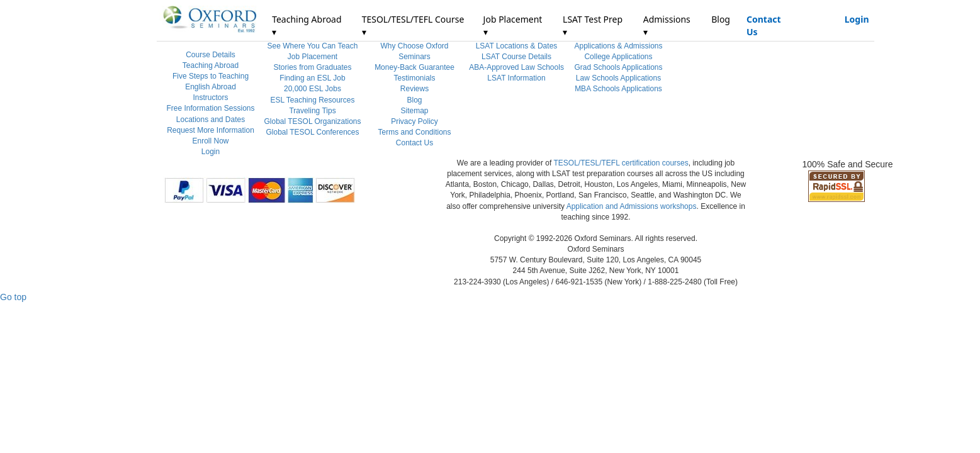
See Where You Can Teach (313, 46)
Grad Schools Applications (618, 67)
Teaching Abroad (211, 65)
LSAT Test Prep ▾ (593, 25)
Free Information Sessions (210, 108)
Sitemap (414, 111)
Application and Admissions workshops (632, 206)
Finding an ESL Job (312, 78)
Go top (13, 297)
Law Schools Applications (618, 78)
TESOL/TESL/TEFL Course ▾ (413, 25)
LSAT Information (516, 78)
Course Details (211, 55)
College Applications (618, 57)
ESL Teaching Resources (312, 100)
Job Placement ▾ (513, 25)
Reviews (414, 89)
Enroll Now (210, 141)
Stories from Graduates (312, 67)
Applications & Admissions (618, 46)
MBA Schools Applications (618, 89)
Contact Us (764, 25)
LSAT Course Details (516, 57)
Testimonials (414, 78)
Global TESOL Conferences (312, 132)
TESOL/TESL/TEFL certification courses (621, 163)
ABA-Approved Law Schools (516, 67)
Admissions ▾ (667, 25)
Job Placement (313, 57)
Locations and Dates (211, 120)
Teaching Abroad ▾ (307, 25)
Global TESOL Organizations (312, 121)
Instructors (210, 98)
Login (857, 19)
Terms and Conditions (414, 132)
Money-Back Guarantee (414, 67)
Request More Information (211, 130)
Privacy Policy (414, 121)
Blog (721, 19)
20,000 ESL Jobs (313, 89)
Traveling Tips (312, 111)
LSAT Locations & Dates (517, 46)
